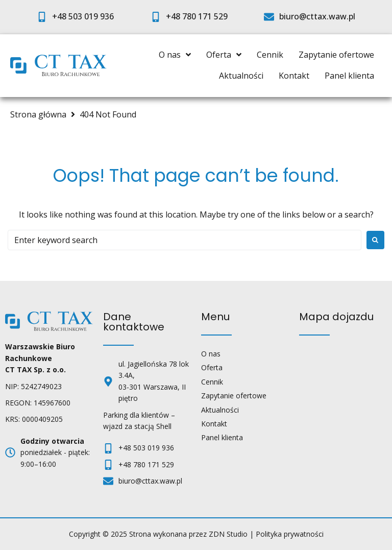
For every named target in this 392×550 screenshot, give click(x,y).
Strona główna (38, 114)
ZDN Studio (228, 534)
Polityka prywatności (290, 534)
